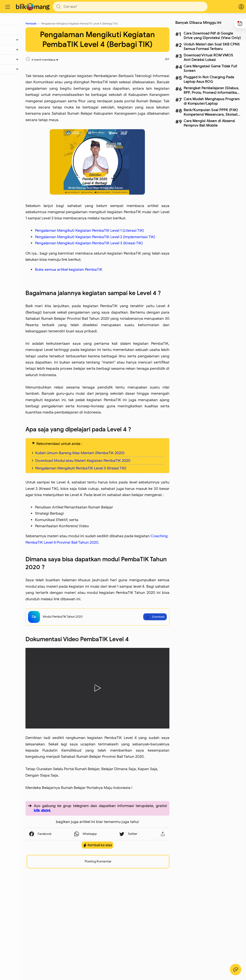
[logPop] (236, 7)
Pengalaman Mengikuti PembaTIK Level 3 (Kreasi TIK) (109, 541)
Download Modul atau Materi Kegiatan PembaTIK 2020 (111, 533)
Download (154, 702)
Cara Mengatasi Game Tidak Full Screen (210, 68)
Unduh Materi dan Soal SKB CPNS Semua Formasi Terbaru (211, 46)
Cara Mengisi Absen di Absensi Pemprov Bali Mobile (209, 123)
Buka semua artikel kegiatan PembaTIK (97, 316)
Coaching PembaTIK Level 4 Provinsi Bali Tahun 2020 (115, 621)
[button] (59, 7)
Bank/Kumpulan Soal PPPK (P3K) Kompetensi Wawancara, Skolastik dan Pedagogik (211, 112)
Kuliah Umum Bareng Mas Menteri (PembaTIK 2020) (108, 526)
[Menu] (8, 7)
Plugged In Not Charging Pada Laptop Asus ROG (208, 79)
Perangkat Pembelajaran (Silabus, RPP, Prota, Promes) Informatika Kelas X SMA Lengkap (211, 90)
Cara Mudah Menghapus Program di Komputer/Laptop (211, 101)
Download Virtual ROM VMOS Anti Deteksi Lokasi (208, 57)
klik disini (102, 886)
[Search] (131, 7)
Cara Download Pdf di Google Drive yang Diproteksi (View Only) (212, 35)
